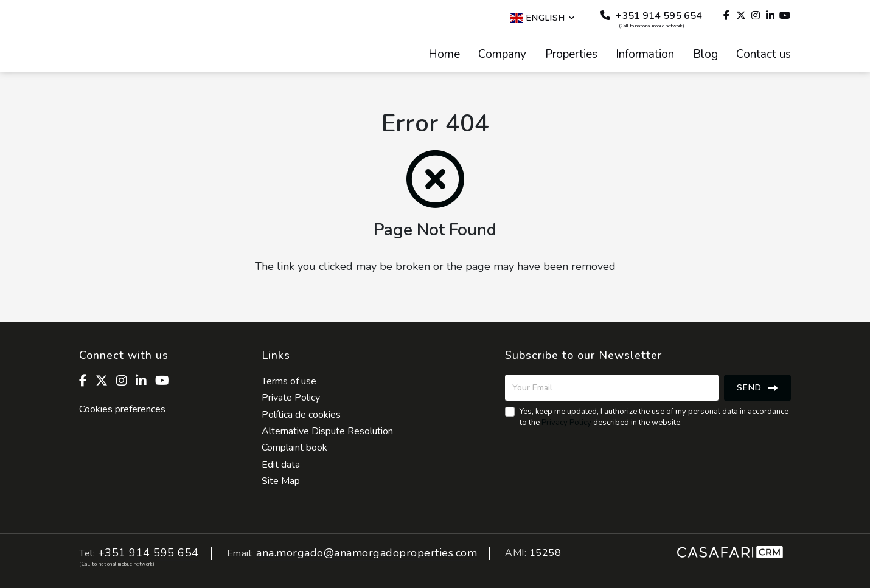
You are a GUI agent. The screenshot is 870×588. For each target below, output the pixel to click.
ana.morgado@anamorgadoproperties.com (367, 553)
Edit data (281, 465)
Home (444, 55)
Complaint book (294, 448)
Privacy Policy (566, 423)
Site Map (281, 481)
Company (502, 55)
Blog (705, 55)
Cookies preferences (122, 409)
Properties (571, 55)
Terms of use (289, 381)
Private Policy (291, 398)
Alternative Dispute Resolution (327, 431)
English (543, 18)
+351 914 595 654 (651, 19)
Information (645, 55)
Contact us (764, 55)
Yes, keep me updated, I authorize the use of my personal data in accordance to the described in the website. (654, 417)
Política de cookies (301, 415)
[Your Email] (612, 388)
